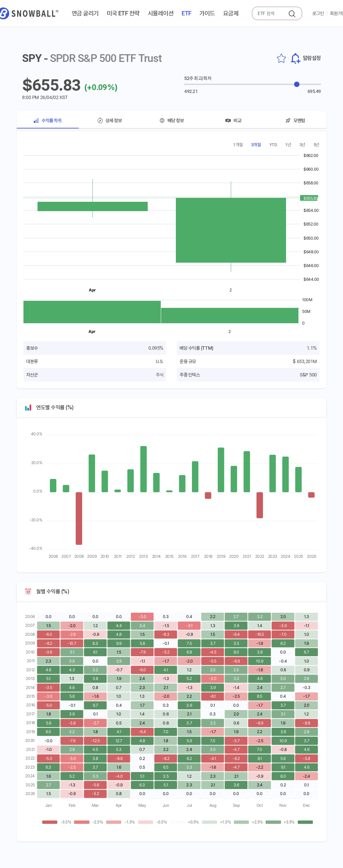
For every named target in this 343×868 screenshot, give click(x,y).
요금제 (231, 13)
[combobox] (271, 13)
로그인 (318, 13)
